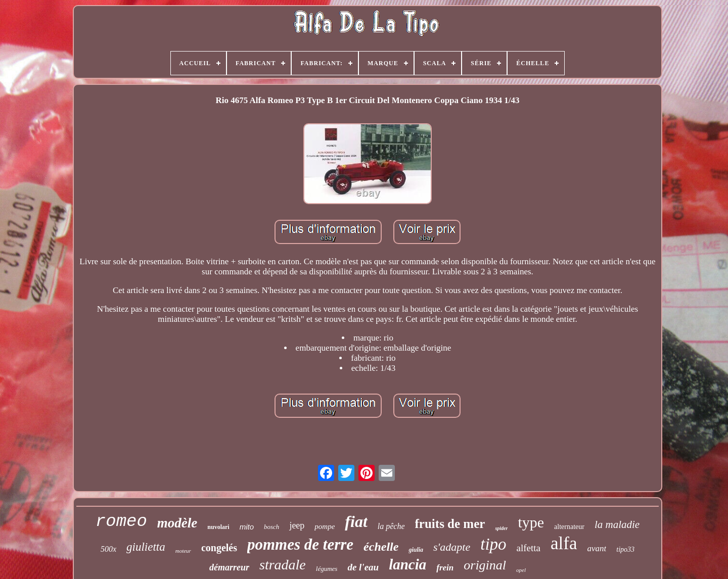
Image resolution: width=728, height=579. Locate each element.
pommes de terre (300, 544)
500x (108, 549)
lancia (407, 564)
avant (597, 548)
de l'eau (363, 567)
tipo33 (625, 549)
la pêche (391, 526)
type (531, 522)
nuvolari (218, 527)
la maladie (617, 524)
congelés (219, 548)
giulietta (146, 547)
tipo (493, 544)
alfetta (529, 548)
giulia (416, 550)
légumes (327, 569)
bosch (271, 527)
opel (521, 570)
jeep (297, 525)
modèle (177, 523)
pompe (325, 526)
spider (501, 528)
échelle (381, 547)
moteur (183, 551)
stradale (283, 565)
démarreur (229, 567)
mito (247, 527)
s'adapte (452, 547)
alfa (564, 543)
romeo (121, 521)
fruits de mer (450, 524)
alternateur (569, 527)
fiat (356, 521)
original (485, 565)
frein (445, 568)
